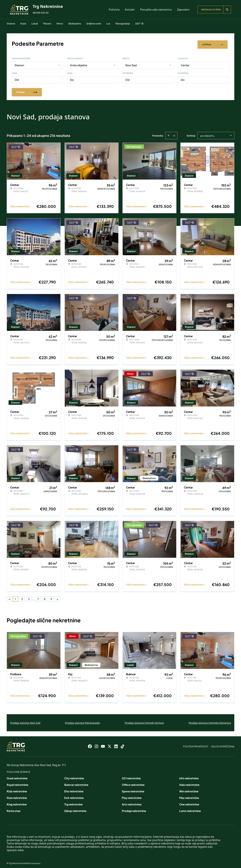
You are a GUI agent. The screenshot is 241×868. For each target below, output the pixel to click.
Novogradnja (123, 23)
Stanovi (11, 23)
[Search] (227, 10)
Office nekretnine (133, 783)
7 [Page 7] (38, 597)
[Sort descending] (174, 134)
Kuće (23, 23)
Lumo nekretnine (190, 809)
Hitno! (60, 23)
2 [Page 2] (22, 597)
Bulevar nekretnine (76, 783)
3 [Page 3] (29, 597)
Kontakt (130, 9)
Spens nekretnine (133, 789)
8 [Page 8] (45, 597)
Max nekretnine (189, 796)
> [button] (57, 597)
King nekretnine (17, 802)
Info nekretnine (189, 776)
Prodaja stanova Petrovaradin (83, 721)
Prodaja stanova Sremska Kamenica (210, 721)
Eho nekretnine (74, 789)
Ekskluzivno (75, 23)
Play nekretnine (132, 796)
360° (139, 23)
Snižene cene (94, 23)
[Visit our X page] (109, 745)
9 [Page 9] (51, 597)
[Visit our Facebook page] (90, 745)
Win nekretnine (189, 789)
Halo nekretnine (189, 783)
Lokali (35, 23)
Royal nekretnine (17, 783)
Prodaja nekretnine (134, 809)
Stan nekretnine (17, 796)
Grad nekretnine (17, 776)
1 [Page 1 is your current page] (15, 597)
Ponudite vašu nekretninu (156, 9)
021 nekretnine (131, 776)
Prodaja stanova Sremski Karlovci (144, 721)
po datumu (207, 134)
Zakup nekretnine (75, 809)
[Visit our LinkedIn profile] (116, 745)
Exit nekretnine (74, 796)
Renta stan (14, 809)
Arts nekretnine (132, 802)
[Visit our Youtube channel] (103, 745)
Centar (185, 63)
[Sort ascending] (169, 134)
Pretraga (27, 90)
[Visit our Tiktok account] (123, 745)
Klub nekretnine (17, 789)
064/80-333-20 (41, 13)
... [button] (33, 597)
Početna (114, 9)
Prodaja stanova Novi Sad (25, 721)
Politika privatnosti (196, 745)
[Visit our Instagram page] (96, 745)
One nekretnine (189, 802)
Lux (108, 23)
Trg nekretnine (73, 802)
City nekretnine (74, 776)
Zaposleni (183, 9)
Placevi (47, 23)
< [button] (9, 597)
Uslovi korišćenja (223, 745)
